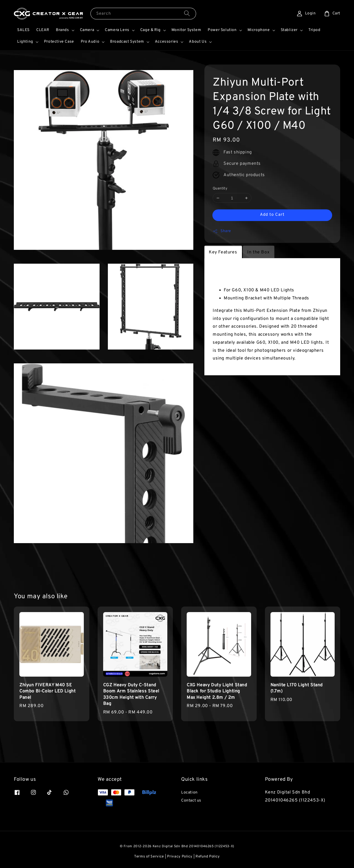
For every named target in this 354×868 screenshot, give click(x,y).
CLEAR (43, 30)
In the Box (258, 252)
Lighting (25, 42)
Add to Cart (272, 215)
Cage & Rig (150, 30)
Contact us (191, 801)
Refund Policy (208, 857)
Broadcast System (127, 42)
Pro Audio (90, 42)
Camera (87, 30)
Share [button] (222, 231)
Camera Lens (117, 30)
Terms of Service (149, 857)
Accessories (167, 42)
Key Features (223, 252)
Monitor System (186, 30)
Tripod (314, 30)
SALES (23, 30)
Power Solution (222, 30)
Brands (63, 30)
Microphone (259, 30)
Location (189, 793)
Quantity (220, 189)
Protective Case (59, 42)
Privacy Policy (180, 857)
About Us (198, 42)
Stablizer (289, 30)
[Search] (187, 13)
